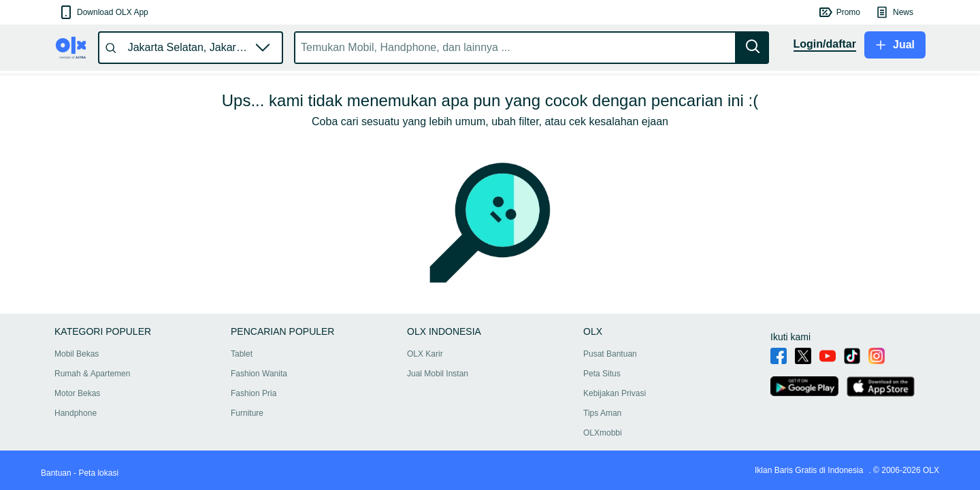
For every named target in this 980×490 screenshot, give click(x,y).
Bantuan (56, 473)
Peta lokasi (98, 473)
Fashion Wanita (259, 374)
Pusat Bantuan (610, 354)
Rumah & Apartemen (92, 374)
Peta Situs (602, 374)
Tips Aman (602, 413)
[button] (103, 12)
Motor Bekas (77, 393)
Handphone (76, 413)
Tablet (242, 354)
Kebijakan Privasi (615, 393)
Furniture (247, 413)
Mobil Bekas (77, 354)
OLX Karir (425, 354)
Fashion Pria (254, 393)
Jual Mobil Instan (438, 374)
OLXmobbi (603, 433)
